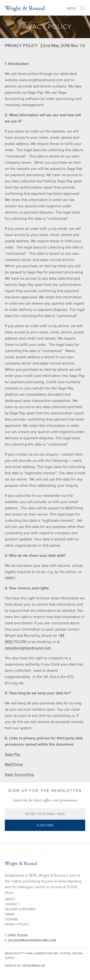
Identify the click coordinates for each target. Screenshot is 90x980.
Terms (10, 914)
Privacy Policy (17, 924)
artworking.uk (33, 966)
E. (30, 940)
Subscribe (45, 825)
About (10, 899)
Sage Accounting (19, 775)
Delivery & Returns (20, 909)
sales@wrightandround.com (28, 648)
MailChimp (14, 765)
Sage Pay (12, 754)
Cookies (11, 919)
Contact (12, 904)
